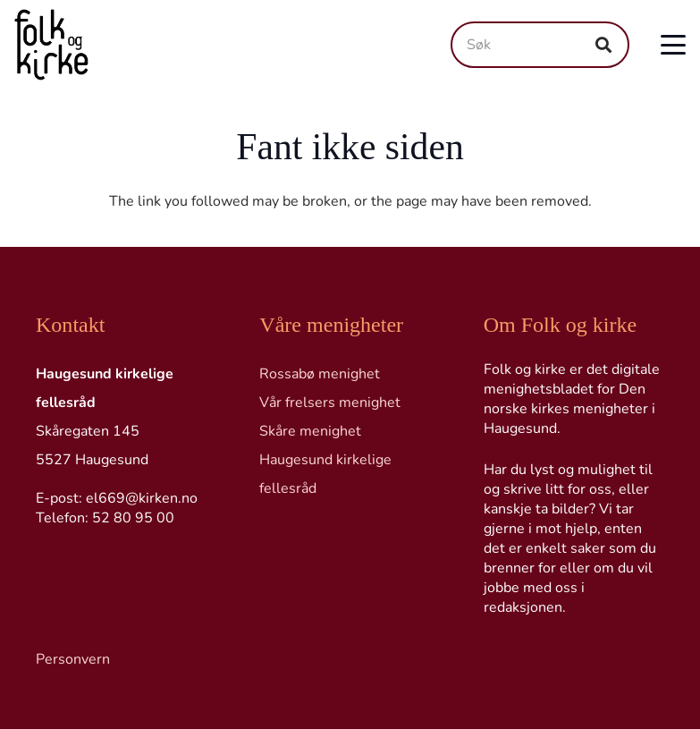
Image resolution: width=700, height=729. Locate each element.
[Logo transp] (51, 45)
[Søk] (540, 45)
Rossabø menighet (320, 374)
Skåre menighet (310, 431)
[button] (673, 45)
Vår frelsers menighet (330, 403)
